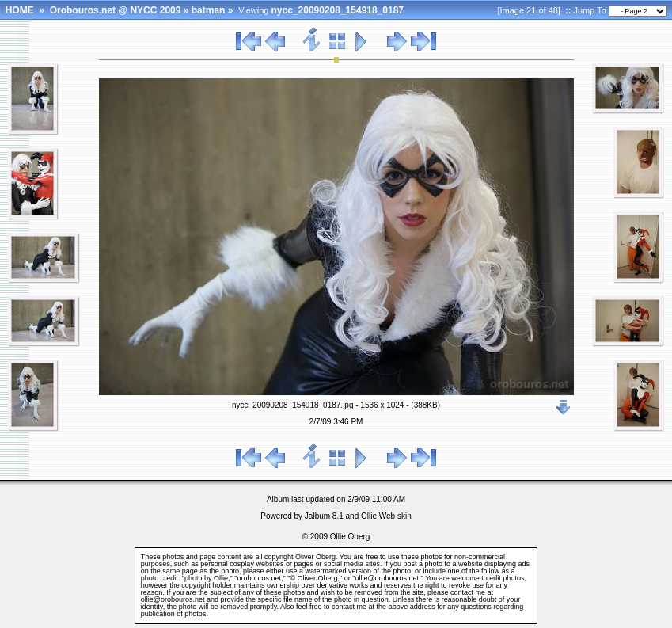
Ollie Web (378, 516)
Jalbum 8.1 (324, 516)
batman (209, 10)
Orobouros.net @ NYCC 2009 (116, 10)
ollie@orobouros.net (173, 599)
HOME (20, 10)
